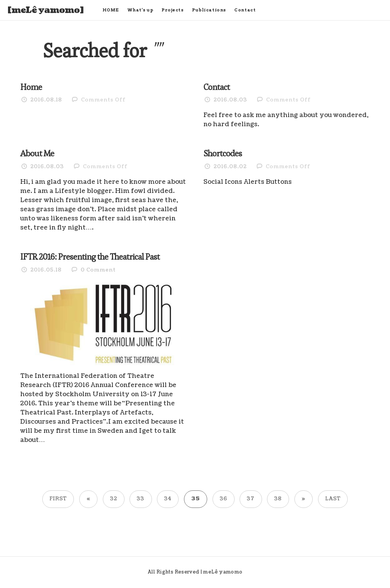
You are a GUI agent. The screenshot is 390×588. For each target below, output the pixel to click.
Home (31, 87)
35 (196, 499)
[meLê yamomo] (46, 10)
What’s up (140, 10)
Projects (173, 10)
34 (168, 499)
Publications (209, 10)
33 (141, 499)
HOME (111, 10)
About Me (37, 153)
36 (224, 499)
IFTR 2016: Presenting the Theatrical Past (90, 257)
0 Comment (98, 270)
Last (333, 499)
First (58, 499)
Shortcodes (223, 153)
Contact (245, 10)
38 (278, 499)
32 (114, 499)
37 (251, 499)
